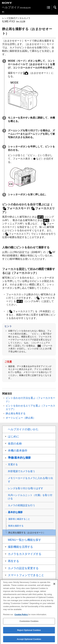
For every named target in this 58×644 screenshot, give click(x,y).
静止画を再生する (16, 413)
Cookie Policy (21, 616)
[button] (55, 7)
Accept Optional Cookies (29, 641)
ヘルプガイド (16, 9)
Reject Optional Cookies (29, 632)
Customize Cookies (29, 623)
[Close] (54, 585)
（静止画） (21, 418)
